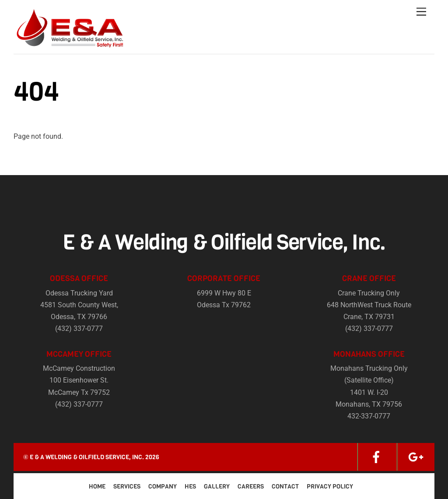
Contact (285, 487)
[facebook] (376, 457)
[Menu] (421, 12)
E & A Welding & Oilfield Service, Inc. (87, 457)
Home (97, 487)
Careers (251, 487)
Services (127, 487)
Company (163, 487)
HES (190, 487)
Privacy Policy (330, 487)
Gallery (217, 487)
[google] (416, 457)
